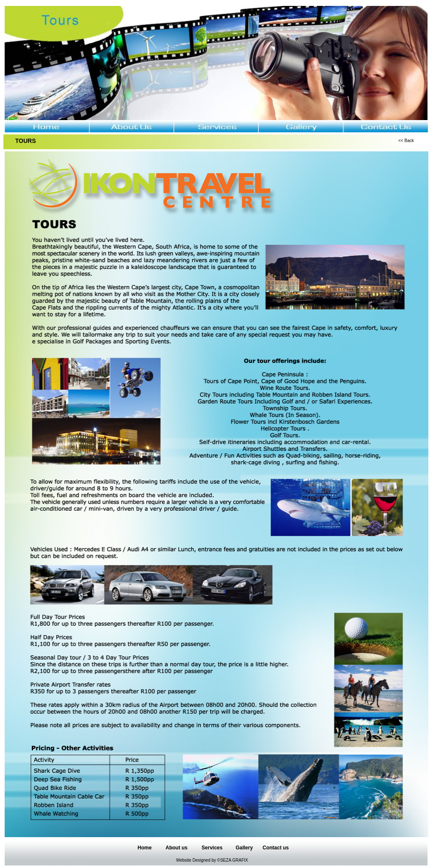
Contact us (276, 848)
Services (212, 848)
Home (144, 848)
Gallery (244, 848)
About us (177, 848)
